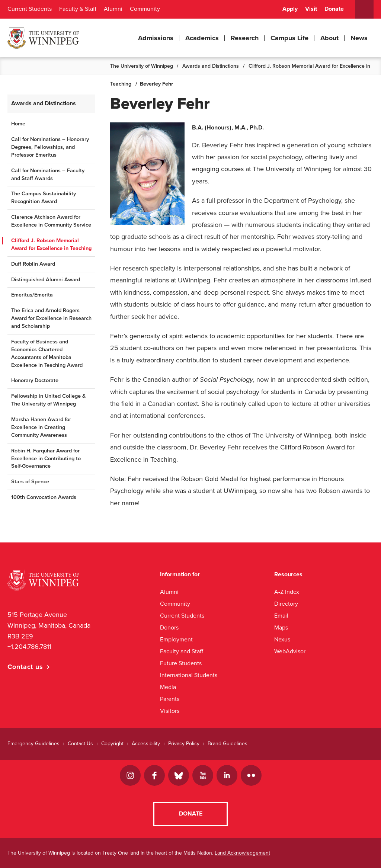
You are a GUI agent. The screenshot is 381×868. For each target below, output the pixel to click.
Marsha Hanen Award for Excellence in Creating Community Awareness (41, 427)
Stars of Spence (30, 482)
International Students (189, 675)
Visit (311, 9)
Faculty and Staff (182, 651)
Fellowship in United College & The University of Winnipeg (48, 400)
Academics (202, 38)
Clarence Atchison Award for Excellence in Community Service (51, 221)
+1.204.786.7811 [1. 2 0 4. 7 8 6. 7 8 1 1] (29, 647)
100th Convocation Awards (44, 497)
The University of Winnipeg (142, 66)
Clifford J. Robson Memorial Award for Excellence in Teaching (51, 244)
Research (245, 38)
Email (281, 616)
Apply (290, 9)
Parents (170, 699)
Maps (281, 627)
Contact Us (80, 744)
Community (145, 9)
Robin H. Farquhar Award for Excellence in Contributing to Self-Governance (46, 459)
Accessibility (146, 744)
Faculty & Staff (78, 9)
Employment (176, 639)
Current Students (30, 9)
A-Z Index (287, 592)
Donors (169, 627)
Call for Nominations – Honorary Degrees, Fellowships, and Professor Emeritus (50, 147)
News (359, 38)
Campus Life (289, 38)
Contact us (25, 667)
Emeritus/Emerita (32, 295)
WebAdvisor (290, 651)
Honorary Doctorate (35, 380)
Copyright (112, 744)
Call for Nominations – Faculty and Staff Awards (48, 174)
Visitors (170, 711)
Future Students (181, 663)
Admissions (156, 38)
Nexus (282, 639)
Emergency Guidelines (33, 744)
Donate (334, 9)
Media (168, 687)
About (329, 38)
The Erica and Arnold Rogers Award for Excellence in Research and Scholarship (51, 318)
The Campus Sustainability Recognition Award (44, 198)
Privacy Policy (184, 744)
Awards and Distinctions (211, 66)
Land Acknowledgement (242, 853)
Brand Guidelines (228, 744)
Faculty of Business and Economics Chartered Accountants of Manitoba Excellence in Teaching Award (47, 353)
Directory (286, 604)
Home (18, 124)
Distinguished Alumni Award (46, 280)
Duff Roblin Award (33, 264)
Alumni (113, 9)
